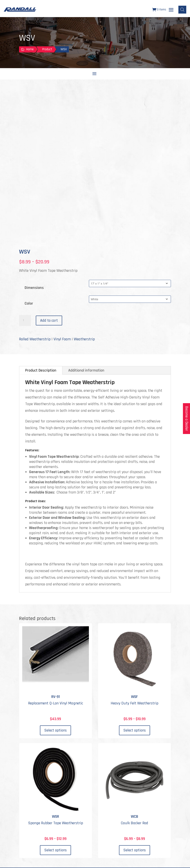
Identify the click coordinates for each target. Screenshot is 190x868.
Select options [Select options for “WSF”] (135, 731)
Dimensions (34, 288)
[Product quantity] (25, 321)
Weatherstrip (84, 340)
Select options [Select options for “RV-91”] (55, 731)
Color (29, 304)
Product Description (41, 371)
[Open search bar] (182, 10)
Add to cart (49, 321)
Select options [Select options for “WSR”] (55, 851)
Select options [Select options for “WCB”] (135, 851)
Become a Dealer (187, 419)
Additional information (86, 371)
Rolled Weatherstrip (35, 340)
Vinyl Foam (62, 340)
